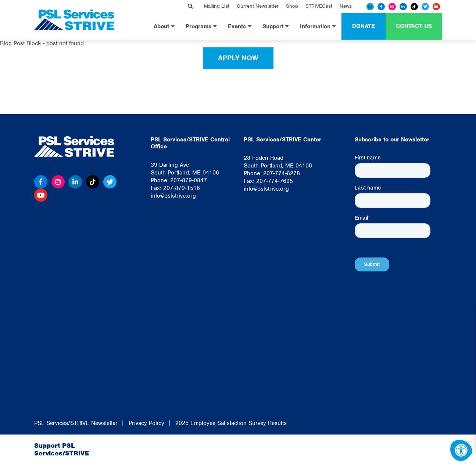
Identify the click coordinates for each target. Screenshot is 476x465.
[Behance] (370, 7)
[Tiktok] (414, 7)
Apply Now (238, 58)
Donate (364, 26)
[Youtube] (436, 7)
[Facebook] (381, 7)
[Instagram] (392, 7)
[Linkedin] (403, 7)
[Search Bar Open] (190, 6)
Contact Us (414, 26)
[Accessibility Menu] (461, 450)
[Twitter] (425, 7)
